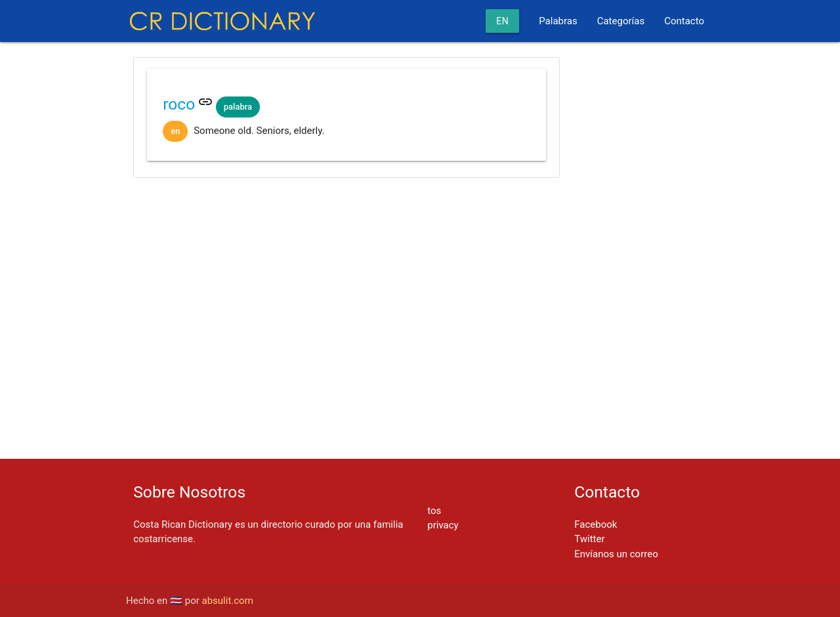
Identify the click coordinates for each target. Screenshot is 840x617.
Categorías (621, 21)
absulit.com (228, 601)
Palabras (558, 21)
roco (179, 104)
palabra (238, 107)
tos (434, 511)
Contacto (684, 21)
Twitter (589, 539)
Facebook (596, 524)
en (502, 21)
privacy (443, 525)
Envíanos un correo (616, 554)
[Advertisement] (346, 230)
